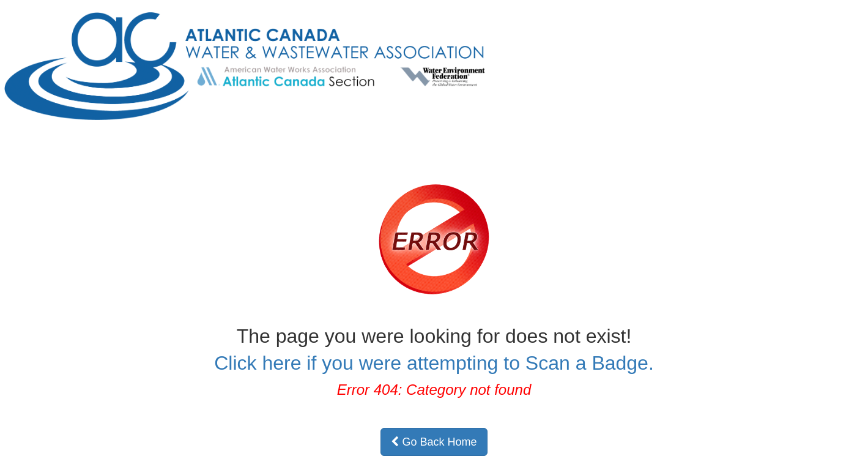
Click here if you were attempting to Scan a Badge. (434, 363)
